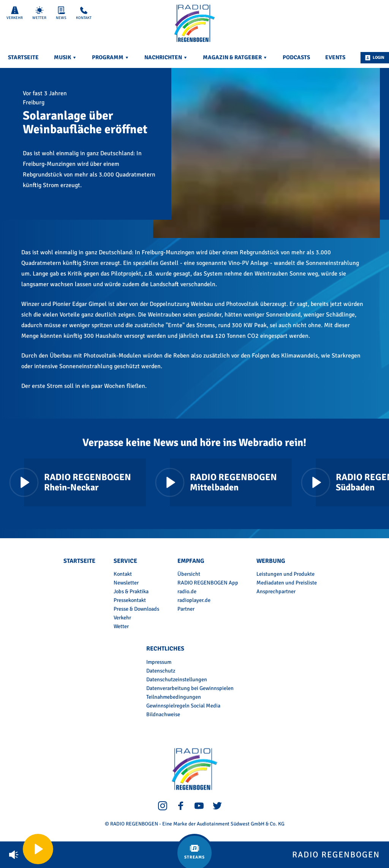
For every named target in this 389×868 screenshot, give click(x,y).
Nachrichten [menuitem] (166, 57)
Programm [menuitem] (111, 57)
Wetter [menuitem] (121, 626)
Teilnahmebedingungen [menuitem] (174, 697)
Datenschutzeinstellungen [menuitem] (177, 679)
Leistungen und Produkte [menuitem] (285, 574)
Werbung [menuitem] (271, 561)
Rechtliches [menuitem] (165, 649)
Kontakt (84, 13)
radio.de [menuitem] (187, 591)
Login (375, 58)
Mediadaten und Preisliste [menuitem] (287, 583)
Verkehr (15, 13)
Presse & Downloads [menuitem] (136, 609)
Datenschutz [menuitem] (161, 671)
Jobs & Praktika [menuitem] (131, 591)
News (61, 13)
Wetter (39, 13)
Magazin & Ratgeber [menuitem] (235, 57)
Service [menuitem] (125, 561)
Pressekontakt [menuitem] (130, 600)
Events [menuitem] (335, 57)
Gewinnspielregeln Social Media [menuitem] (183, 706)
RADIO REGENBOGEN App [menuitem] (208, 583)
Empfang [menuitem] (191, 561)
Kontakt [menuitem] (123, 574)
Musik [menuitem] (65, 57)
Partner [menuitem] (186, 609)
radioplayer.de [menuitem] (194, 600)
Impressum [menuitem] (159, 662)
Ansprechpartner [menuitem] (276, 591)
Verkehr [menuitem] (122, 618)
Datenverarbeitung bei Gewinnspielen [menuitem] (190, 688)
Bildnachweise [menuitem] (163, 714)
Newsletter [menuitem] (126, 583)
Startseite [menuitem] (23, 57)
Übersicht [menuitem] (189, 574)
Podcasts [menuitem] (296, 57)
